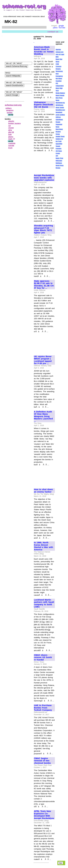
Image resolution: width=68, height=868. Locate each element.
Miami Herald (60, 96)
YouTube (62, 28)
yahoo (55, 28)
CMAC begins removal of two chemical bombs (42, 761)
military (9, 108)
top (61, 863)
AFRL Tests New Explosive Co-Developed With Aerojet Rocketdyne (44, 815)
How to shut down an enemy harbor (43, 491)
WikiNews (59, 163)
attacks (11, 121)
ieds (10, 135)
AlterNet (58, 50)
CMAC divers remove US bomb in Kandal (43, 657)
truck (10, 148)
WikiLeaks (59, 161)
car (10, 126)
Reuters (58, 132)
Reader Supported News (59, 125)
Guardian (59, 81)
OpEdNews (59, 120)
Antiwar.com (60, 52)
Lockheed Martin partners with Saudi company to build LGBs (44, 603)
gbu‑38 (11, 132)
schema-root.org (13, 105)
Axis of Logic (60, 54)
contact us (53, 31)
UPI (57, 156)
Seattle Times (60, 137)
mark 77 (12, 139)
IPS (57, 83)
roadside (12, 143)
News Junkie (60, 108)
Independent (60, 86)
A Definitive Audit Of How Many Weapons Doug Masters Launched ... (43, 416)
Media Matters (60, 93)
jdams (11, 137)
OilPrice (58, 117)
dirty (10, 130)
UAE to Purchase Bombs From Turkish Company (43, 708)
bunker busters (15, 123)
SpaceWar (59, 144)
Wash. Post (59, 158)
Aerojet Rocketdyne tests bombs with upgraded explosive (44, 178)
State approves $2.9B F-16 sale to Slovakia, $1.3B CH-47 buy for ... (44, 285)
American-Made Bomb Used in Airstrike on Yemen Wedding (44, 51)
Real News (59, 129)
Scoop (58, 134)
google (61, 26)
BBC (57, 57)
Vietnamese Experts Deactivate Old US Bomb (44, 105)
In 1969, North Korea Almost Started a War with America (43, 546)
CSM (57, 64)
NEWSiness (59, 105)
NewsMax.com (60, 110)
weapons (10, 110)
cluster (11, 128)
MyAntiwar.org (60, 103)
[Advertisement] (43, 162)
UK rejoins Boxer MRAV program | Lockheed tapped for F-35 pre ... (43, 360)
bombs (10, 113)
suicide (11, 146)
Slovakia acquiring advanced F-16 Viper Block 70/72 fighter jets (43, 229)
